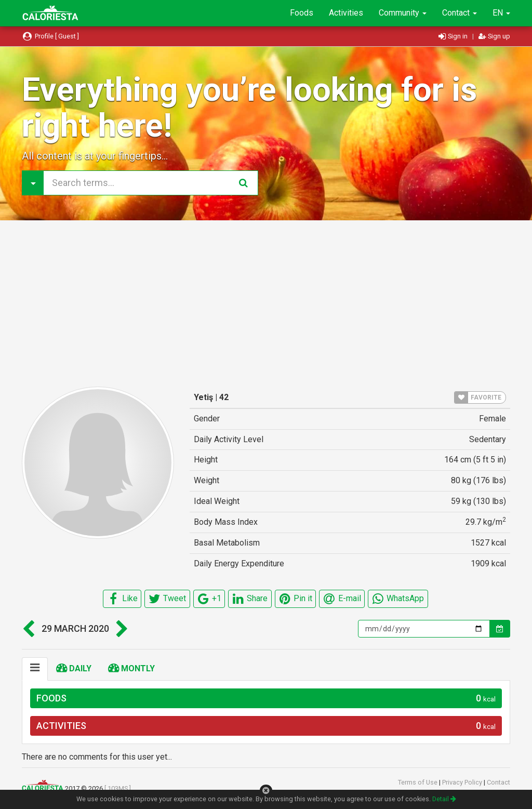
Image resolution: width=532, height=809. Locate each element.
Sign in (454, 36)
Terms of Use (418, 782)
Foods (302, 13)
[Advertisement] (266, 303)
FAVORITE (478, 397)
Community (403, 13)
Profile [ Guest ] (50, 36)
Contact (460, 13)
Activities (346, 13)
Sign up (494, 36)
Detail (444, 799)
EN (501, 13)
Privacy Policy (463, 782)
